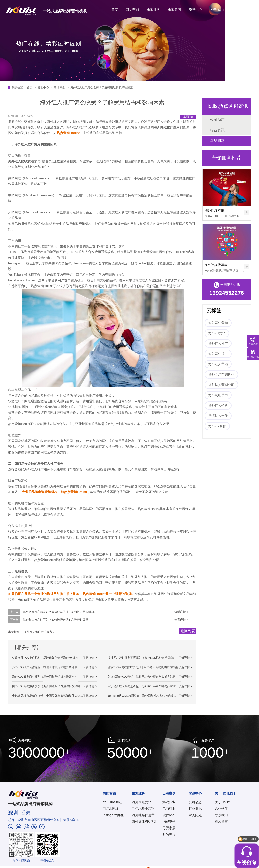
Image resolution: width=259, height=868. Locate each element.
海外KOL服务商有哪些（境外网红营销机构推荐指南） (46, 677)
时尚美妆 (169, 834)
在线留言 (221, 822)
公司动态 (217, 120)
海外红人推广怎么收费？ (39, 632)
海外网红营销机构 (221, 374)
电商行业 (169, 809)
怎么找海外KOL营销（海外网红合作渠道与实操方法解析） (144, 677)
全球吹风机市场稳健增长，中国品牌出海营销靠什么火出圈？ (50, 696)
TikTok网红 (111, 809)
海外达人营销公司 (221, 385)
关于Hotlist (223, 802)
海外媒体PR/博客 (144, 822)
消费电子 (169, 822)
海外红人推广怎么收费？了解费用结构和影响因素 (102, 87)
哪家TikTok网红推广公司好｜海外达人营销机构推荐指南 (143, 667)
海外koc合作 (217, 426)
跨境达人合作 (218, 416)
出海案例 (174, 10)
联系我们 (221, 815)
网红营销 (132, 10)
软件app (168, 815)
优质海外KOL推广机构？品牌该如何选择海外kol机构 (45, 658)
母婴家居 (169, 828)
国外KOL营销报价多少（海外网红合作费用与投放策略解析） (50, 686)
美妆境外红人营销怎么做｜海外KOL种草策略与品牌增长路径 (146, 686)
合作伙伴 (221, 809)
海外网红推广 (218, 354)
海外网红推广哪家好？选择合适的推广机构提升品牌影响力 (60, 612)
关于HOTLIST (220, 10)
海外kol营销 (217, 333)
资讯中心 (195, 10)
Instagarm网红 (113, 815)
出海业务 (153, 10)
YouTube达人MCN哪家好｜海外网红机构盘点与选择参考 (143, 696)
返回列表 (188, 117)
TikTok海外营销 (143, 809)
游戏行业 (169, 802)
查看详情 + (181, 612)
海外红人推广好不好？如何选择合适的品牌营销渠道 (56, 620)
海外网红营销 (214, 210)
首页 (115, 10)
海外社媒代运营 (216, 265)
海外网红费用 (218, 395)
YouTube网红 (112, 802)
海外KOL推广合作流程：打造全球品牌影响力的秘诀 (45, 667)
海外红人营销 (218, 364)
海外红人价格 (218, 405)
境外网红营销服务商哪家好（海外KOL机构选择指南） (142, 658)
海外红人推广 (218, 343)
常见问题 (60, 87)
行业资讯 (217, 130)
